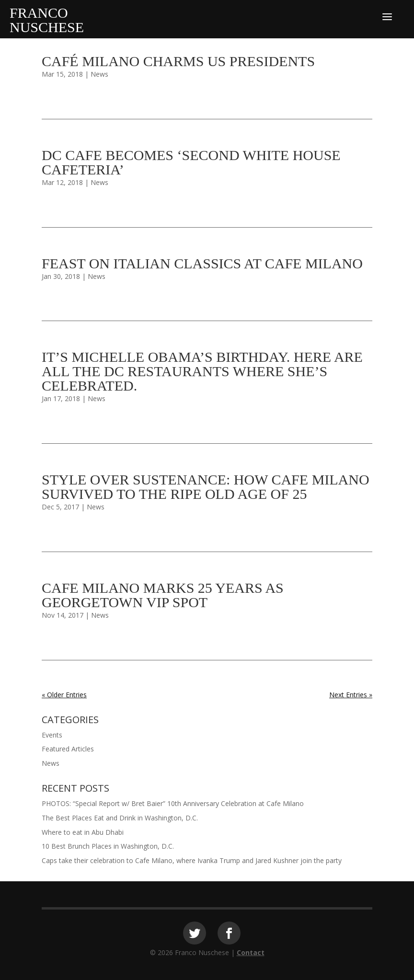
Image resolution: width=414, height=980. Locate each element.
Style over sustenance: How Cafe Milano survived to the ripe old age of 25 (206, 487)
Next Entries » (351, 695)
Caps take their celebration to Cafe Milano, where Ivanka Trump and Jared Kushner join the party (192, 860)
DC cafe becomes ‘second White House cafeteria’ (191, 162)
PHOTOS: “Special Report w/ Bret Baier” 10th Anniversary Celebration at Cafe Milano (173, 803)
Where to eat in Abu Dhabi (83, 832)
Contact (251, 952)
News (99, 74)
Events (52, 735)
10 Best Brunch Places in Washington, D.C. (108, 846)
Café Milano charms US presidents (178, 61)
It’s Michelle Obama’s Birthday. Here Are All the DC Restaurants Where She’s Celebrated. (202, 371)
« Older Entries (64, 695)
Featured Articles (68, 749)
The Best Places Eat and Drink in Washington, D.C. (120, 818)
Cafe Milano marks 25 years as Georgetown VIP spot (163, 595)
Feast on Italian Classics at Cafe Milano (202, 263)
